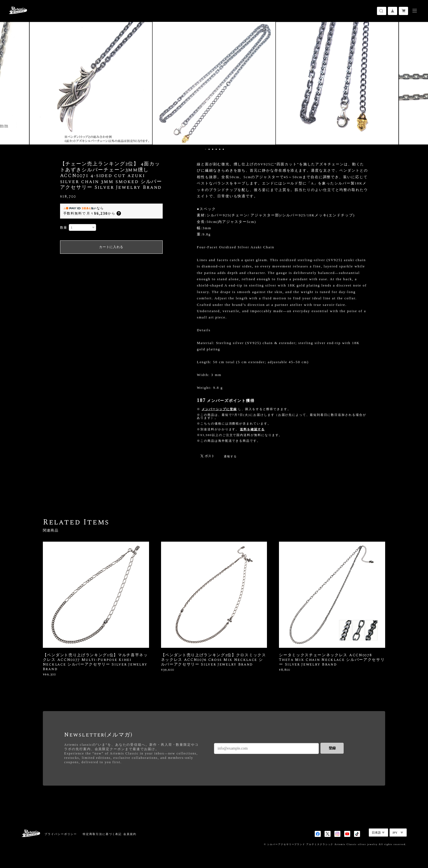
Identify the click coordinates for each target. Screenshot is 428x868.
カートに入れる (111, 247)
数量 (64, 228)
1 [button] (206, 149)
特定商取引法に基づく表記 (102, 834)
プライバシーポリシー (61, 834)
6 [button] (223, 149)
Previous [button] (8, 83)
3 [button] (213, 149)
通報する (230, 456)
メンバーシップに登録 (219, 409)
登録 (332, 748)
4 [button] (216, 149)
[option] (214, 83)
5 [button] (220, 149)
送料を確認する (252, 429)
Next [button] (420, 83)
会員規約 (130, 834)
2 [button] (209, 149)
